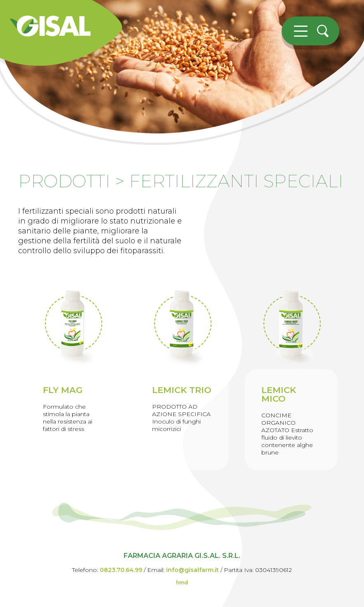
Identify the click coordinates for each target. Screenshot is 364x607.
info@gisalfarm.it (193, 570)
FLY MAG (63, 390)
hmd (182, 582)
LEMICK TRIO (182, 390)
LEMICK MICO (279, 394)
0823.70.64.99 (121, 570)
